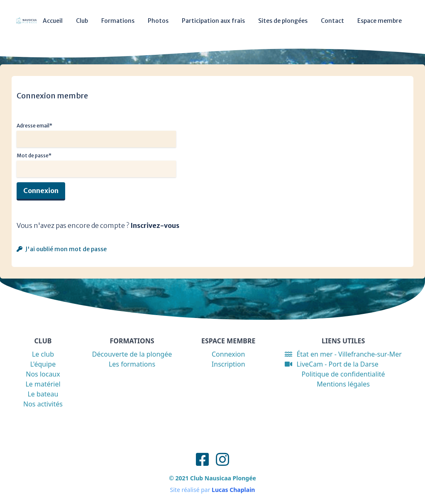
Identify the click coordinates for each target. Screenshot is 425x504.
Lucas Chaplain (233, 490)
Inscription (228, 364)
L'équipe (43, 364)
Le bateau (43, 394)
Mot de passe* (34, 155)
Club (82, 21)
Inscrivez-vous (155, 225)
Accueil (53, 21)
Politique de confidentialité (343, 374)
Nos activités (43, 404)
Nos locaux (43, 374)
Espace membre (380, 21)
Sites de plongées (283, 21)
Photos (158, 21)
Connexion (41, 191)
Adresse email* (34, 126)
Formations (118, 21)
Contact (332, 21)
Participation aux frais (213, 21)
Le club (43, 354)
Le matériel (43, 384)
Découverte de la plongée (132, 354)
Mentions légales (343, 384)
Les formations (132, 364)
